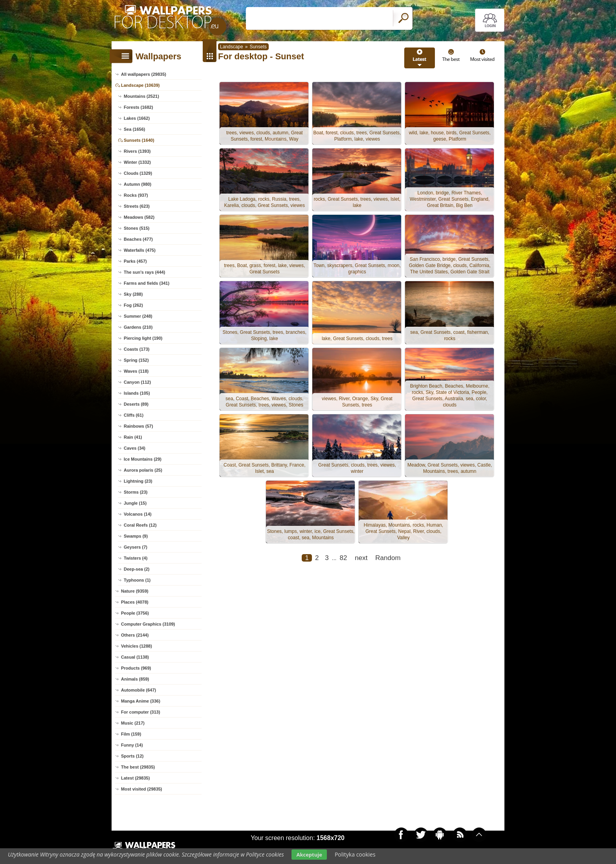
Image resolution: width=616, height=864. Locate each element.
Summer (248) (138, 316)
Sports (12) (132, 756)
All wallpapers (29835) (144, 74)
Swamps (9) (136, 536)
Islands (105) (137, 393)
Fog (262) (133, 305)
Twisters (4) (136, 558)
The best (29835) (138, 767)
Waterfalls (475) (140, 250)
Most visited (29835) (142, 789)
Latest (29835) (135, 778)
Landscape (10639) (140, 85)
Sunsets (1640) (139, 140)
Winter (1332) (137, 162)
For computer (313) (141, 712)
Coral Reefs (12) (140, 525)
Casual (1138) (135, 657)
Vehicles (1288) (137, 646)
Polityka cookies (355, 854)
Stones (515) (137, 228)
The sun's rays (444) (144, 272)
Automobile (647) (138, 690)
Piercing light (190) (143, 338)
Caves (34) (135, 448)
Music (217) (133, 723)
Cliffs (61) (134, 415)
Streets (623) (137, 206)
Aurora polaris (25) (143, 470)
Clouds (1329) (138, 173)
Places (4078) (135, 602)
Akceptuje (309, 855)
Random (388, 560)
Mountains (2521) (141, 96)
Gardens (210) (138, 327)
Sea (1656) (134, 129)
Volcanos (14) (138, 514)
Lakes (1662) (137, 118)
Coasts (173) (137, 349)
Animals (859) (135, 679)
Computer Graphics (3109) (148, 624)
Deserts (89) (136, 404)
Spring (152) (136, 360)
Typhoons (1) (137, 580)
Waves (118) (136, 371)
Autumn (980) (137, 184)
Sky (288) (133, 294)
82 (343, 560)
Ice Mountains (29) (143, 459)
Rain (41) (133, 437)
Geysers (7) (136, 547)
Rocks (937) (136, 195)
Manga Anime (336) (141, 701)
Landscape (232, 47)
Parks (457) (135, 261)
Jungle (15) (135, 503)
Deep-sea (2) (137, 569)
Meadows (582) (139, 217)
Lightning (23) (138, 481)
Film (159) (131, 734)
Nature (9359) (135, 591)
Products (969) (136, 668)
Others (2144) (135, 635)
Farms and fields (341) (147, 283)
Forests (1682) (138, 107)
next (361, 560)
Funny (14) (132, 745)
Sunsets (258, 47)
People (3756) (135, 613)
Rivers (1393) (137, 151)
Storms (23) (136, 492)
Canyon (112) (137, 382)
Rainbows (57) (138, 426)
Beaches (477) (138, 239)
